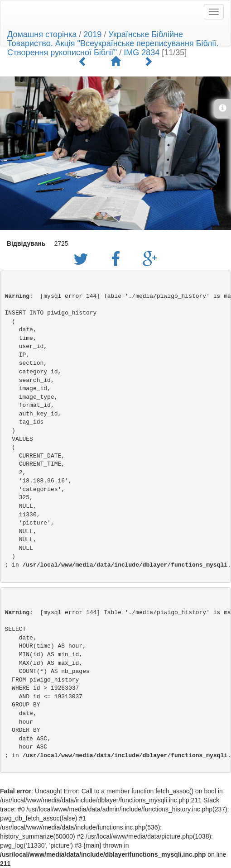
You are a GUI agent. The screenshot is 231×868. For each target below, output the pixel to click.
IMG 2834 (142, 52)
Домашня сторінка (42, 34)
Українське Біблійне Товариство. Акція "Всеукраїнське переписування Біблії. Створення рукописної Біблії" (113, 43)
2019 (92, 34)
